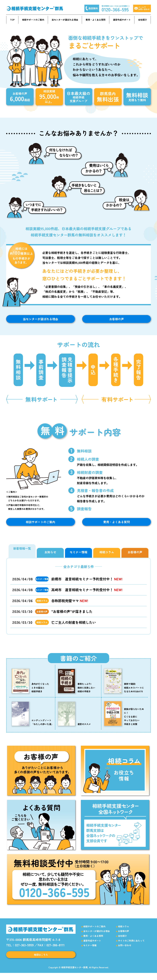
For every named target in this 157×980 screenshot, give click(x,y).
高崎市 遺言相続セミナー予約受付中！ (87, 595)
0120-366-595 (115, 9)
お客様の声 (117, 320)
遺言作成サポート (122, 20)
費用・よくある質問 (96, 20)
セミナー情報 (90, 950)
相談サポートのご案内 (40, 526)
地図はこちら (41, 961)
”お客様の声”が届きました (72, 616)
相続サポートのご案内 (33, 20)
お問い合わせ (125, 950)
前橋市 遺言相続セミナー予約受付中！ (87, 584)
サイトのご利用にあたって (131, 945)
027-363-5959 (24, 950)
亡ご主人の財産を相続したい (74, 627)
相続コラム (124, 931)
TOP (12, 20)
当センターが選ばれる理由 (65, 20)
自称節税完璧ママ (70, 605)
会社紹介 (143, 20)
